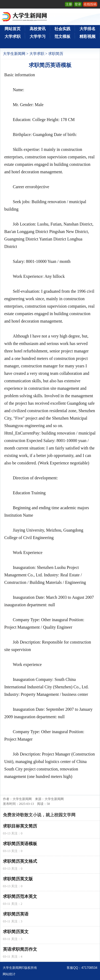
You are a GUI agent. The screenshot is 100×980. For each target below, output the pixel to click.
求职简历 (56, 54)
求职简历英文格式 (20, 861)
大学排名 (87, 29)
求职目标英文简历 (20, 826)
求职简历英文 (16, 932)
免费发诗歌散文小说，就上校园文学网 (39, 815)
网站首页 (13, 29)
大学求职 (13, 37)
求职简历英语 (16, 914)
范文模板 (62, 37)
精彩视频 (87, 37)
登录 (78, 4)
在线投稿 (90, 4)
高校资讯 (38, 29)
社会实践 (62, 29)
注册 (69, 4)
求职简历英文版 (18, 879)
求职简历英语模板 (20, 844)
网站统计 (9, 974)
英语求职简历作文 (20, 949)
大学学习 (38, 37)
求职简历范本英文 (20, 896)
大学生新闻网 (14, 54)
